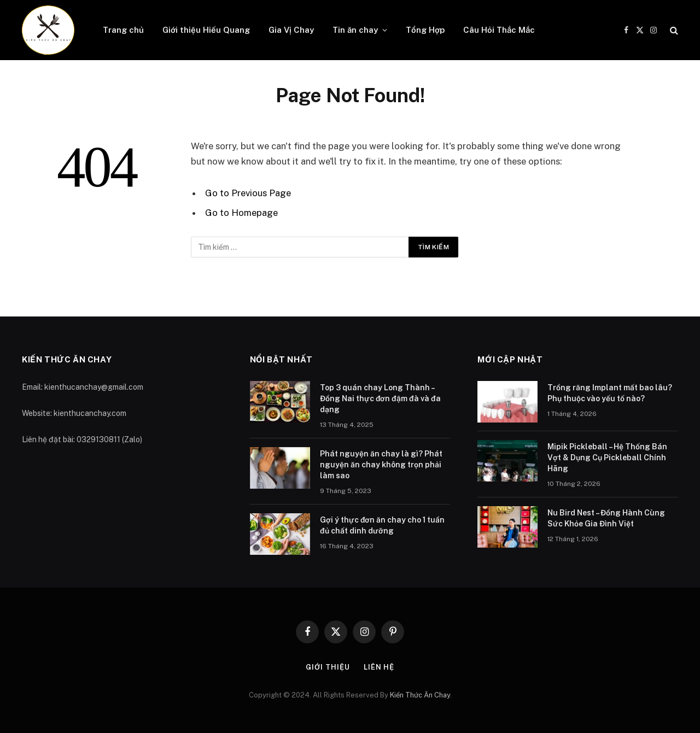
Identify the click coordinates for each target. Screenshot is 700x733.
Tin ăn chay (355, 30)
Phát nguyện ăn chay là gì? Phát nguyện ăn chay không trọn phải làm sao (381, 465)
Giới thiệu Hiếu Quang (206, 30)
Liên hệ (379, 667)
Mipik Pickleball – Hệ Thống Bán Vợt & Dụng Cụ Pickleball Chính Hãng (607, 458)
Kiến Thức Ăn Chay (420, 695)
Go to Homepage (241, 213)
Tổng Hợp (425, 30)
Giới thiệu (328, 667)
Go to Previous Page (248, 193)
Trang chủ (123, 30)
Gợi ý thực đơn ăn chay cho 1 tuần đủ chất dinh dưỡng (382, 525)
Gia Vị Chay (291, 30)
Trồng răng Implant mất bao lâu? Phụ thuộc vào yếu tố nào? (610, 393)
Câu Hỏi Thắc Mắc (499, 30)
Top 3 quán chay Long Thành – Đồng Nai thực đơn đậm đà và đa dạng (380, 398)
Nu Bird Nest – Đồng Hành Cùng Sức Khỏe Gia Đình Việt (606, 518)
